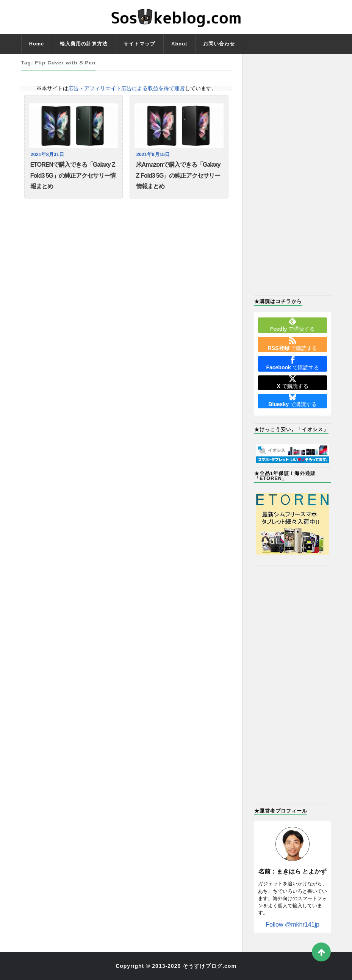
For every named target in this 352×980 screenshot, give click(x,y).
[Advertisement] (293, 174)
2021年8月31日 (47, 155)
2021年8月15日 (153, 155)
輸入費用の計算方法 (84, 44)
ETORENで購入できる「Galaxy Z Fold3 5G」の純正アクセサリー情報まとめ (73, 175)
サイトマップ (139, 44)
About (179, 44)
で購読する (293, 325)
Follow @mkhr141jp (293, 925)
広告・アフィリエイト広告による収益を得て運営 (127, 88)
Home (37, 44)
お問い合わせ (219, 44)
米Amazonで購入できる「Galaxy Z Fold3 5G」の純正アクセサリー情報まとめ (178, 175)
